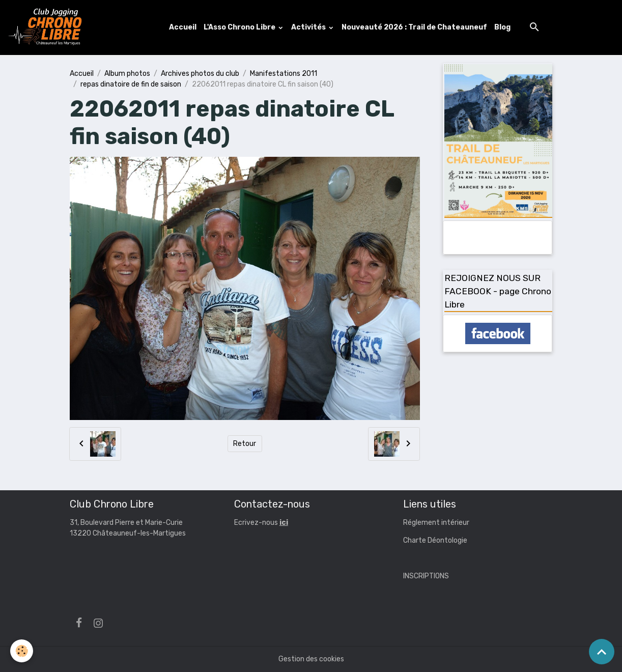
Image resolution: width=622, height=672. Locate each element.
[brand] (47, 27)
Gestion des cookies (311, 659)
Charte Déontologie (435, 540)
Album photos (127, 74)
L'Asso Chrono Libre (240, 27)
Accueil (183, 27)
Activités (309, 27)
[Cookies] (22, 651)
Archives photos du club (200, 74)
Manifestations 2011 (284, 74)
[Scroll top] (602, 652)
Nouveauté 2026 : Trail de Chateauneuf (414, 27)
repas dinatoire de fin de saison (131, 84)
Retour (245, 444)
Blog (502, 27)
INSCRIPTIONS (426, 576)
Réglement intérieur (436, 523)
